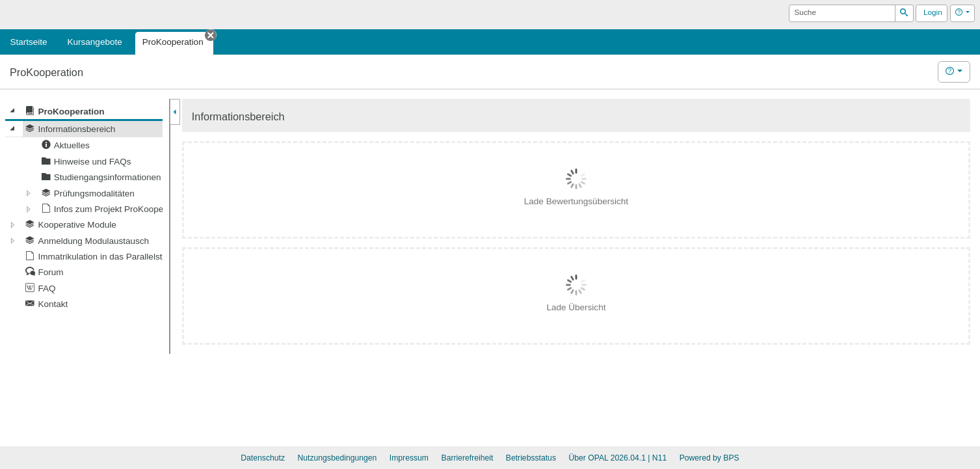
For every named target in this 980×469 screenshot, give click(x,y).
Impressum (409, 458)
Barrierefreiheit (468, 458)
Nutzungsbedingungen (337, 458)
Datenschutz (263, 458)
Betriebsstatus (531, 458)
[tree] (84, 208)
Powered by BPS (709, 458)
